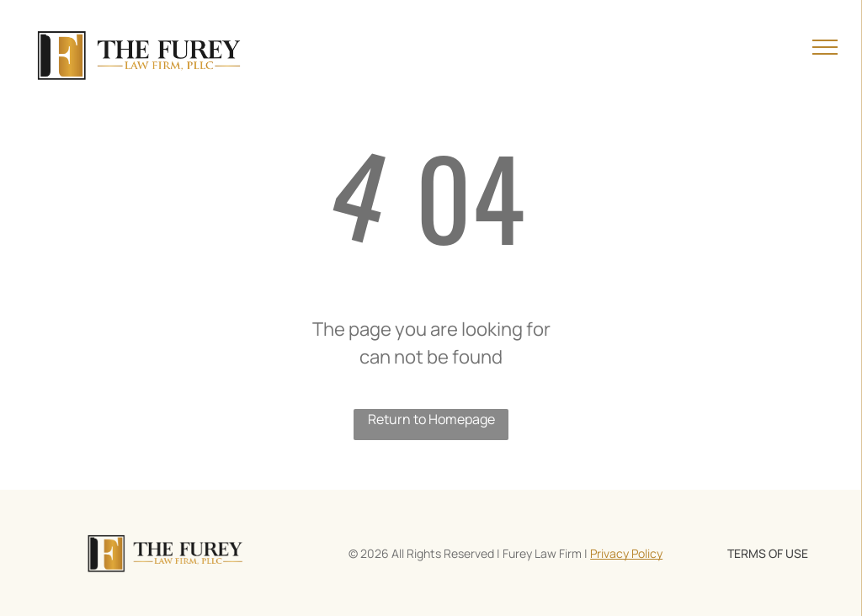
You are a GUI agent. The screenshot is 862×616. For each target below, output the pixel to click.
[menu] (825, 47)
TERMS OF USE (768, 553)
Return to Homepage (431, 419)
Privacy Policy (626, 553)
